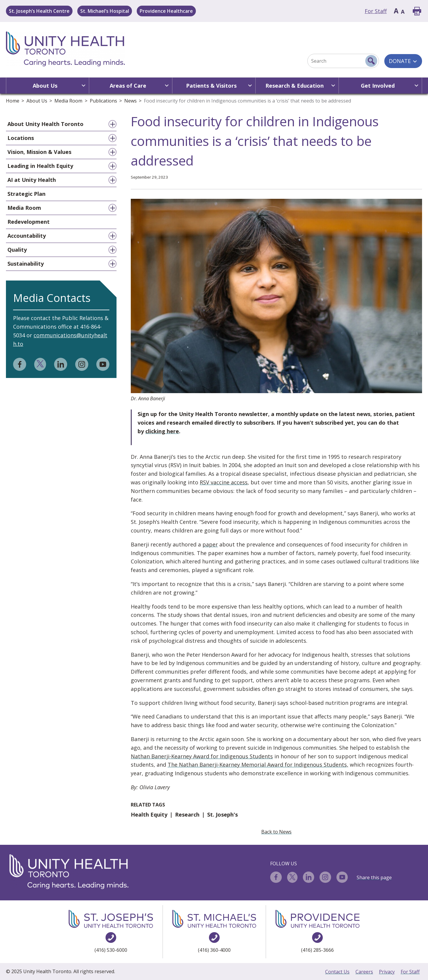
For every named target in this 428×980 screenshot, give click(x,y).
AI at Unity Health (32, 180)
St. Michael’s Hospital (105, 11)
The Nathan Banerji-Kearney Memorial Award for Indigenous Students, (258, 765)
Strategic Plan (26, 194)
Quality (17, 250)
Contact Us (337, 972)
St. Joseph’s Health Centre (39, 11)
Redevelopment (29, 222)
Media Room (68, 101)
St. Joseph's (222, 814)
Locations (21, 138)
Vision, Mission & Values (39, 152)
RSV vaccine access (224, 482)
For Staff (376, 11)
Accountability (27, 236)
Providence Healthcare (166, 11)
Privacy (387, 972)
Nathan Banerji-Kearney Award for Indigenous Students (202, 756)
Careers (364, 972)
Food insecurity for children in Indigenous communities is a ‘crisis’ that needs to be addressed (247, 101)
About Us (37, 101)
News (130, 101)
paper (210, 544)
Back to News (276, 832)
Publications (103, 101)
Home (13, 101)
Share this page (374, 877)
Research (187, 814)
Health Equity (149, 814)
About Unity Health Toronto (45, 124)
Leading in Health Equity (40, 166)
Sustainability (26, 264)
